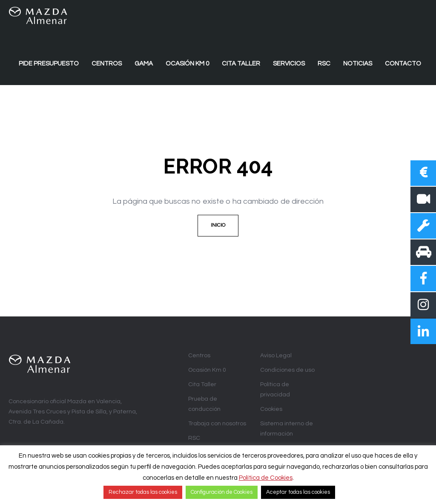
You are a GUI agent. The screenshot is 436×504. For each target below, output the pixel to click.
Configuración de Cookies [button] (222, 492)
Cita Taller (202, 384)
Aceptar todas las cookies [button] (298, 492)
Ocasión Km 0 (207, 370)
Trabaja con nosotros (217, 424)
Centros (199, 356)
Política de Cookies (266, 478)
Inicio (218, 225)
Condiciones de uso (287, 370)
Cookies (271, 409)
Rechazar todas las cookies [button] (143, 492)
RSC (194, 438)
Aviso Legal (276, 356)
